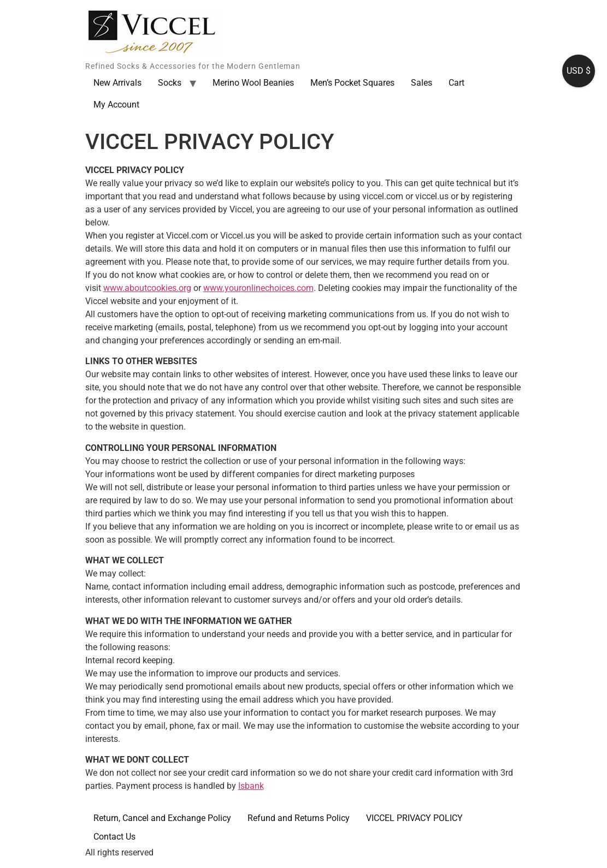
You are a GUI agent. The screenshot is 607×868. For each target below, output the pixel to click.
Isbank (251, 786)
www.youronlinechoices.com (258, 288)
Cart (456, 83)
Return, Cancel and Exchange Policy (162, 818)
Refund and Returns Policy (299, 818)
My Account (116, 105)
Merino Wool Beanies (253, 83)
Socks (170, 83)
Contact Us (114, 837)
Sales (422, 83)
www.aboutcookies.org (147, 288)
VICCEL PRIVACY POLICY (414, 818)
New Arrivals (117, 83)
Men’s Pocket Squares (352, 83)
